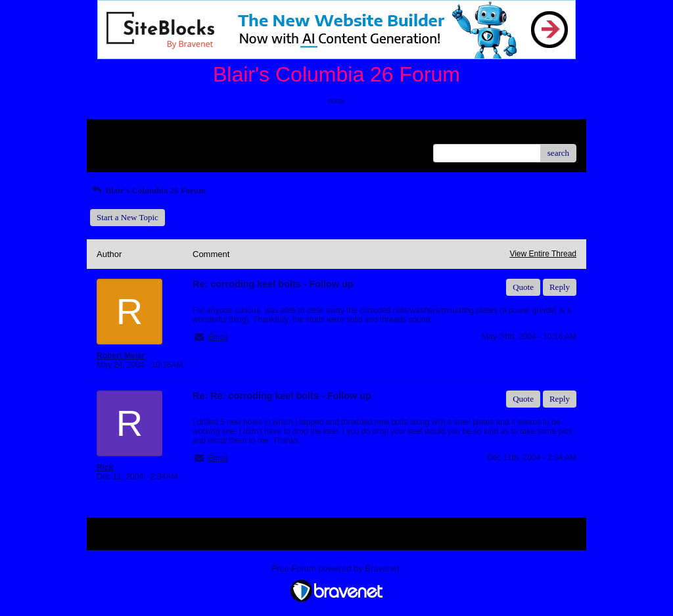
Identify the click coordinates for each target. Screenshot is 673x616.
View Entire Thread (543, 254)
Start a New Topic (128, 217)
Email (218, 337)
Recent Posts (119, 149)
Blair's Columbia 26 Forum (148, 190)
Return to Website (127, 134)
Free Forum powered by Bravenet (336, 568)
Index (179, 134)
